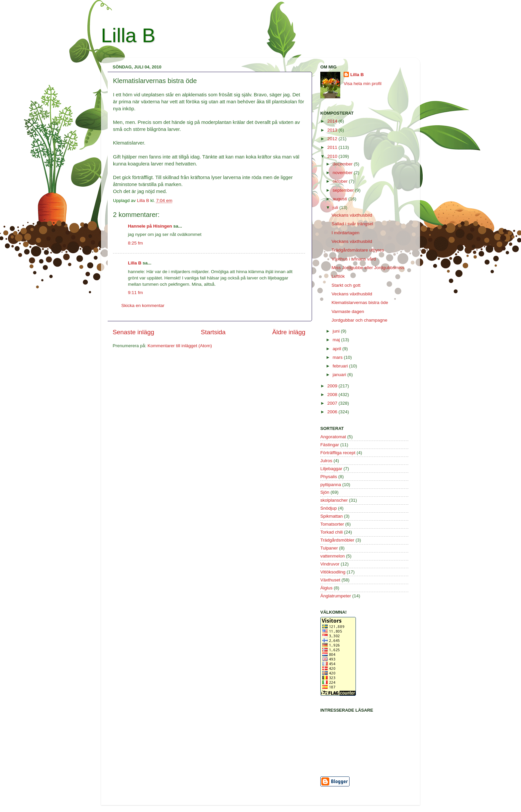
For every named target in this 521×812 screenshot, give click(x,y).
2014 (333, 121)
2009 (333, 386)
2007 (333, 403)
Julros (326, 461)
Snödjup (329, 508)
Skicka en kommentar (143, 305)
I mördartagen (346, 233)
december (343, 164)
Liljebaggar (331, 469)
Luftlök (338, 276)
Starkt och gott (346, 285)
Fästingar (330, 445)
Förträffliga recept (338, 453)
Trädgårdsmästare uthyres (358, 250)
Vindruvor (330, 564)
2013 (333, 130)
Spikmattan (332, 516)
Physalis (329, 477)
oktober (341, 181)
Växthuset (330, 580)
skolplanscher (334, 500)
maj (337, 340)
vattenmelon (333, 556)
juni (337, 331)
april (337, 349)
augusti (340, 199)
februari (341, 366)
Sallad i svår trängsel (352, 224)
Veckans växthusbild (352, 215)
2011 (333, 147)
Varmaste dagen (348, 311)
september (344, 190)
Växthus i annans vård (354, 259)
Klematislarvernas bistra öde (360, 303)
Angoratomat (333, 437)
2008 (333, 395)
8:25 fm (135, 243)
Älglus (326, 588)
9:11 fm (135, 293)
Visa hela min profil (363, 84)
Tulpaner (329, 548)
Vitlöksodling (333, 572)
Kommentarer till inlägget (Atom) (180, 346)
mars (338, 357)
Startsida (213, 332)
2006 (333, 412)
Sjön (325, 492)
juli (336, 207)
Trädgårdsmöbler (337, 540)
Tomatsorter (332, 524)
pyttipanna (331, 485)
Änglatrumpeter (336, 596)
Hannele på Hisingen (150, 226)
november (343, 173)
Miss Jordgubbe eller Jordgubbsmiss (368, 268)
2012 (333, 139)
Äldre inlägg (289, 332)
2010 (333, 156)
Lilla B (128, 35)
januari (340, 375)
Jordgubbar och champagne (360, 320)
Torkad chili (332, 532)
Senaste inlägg (133, 332)
